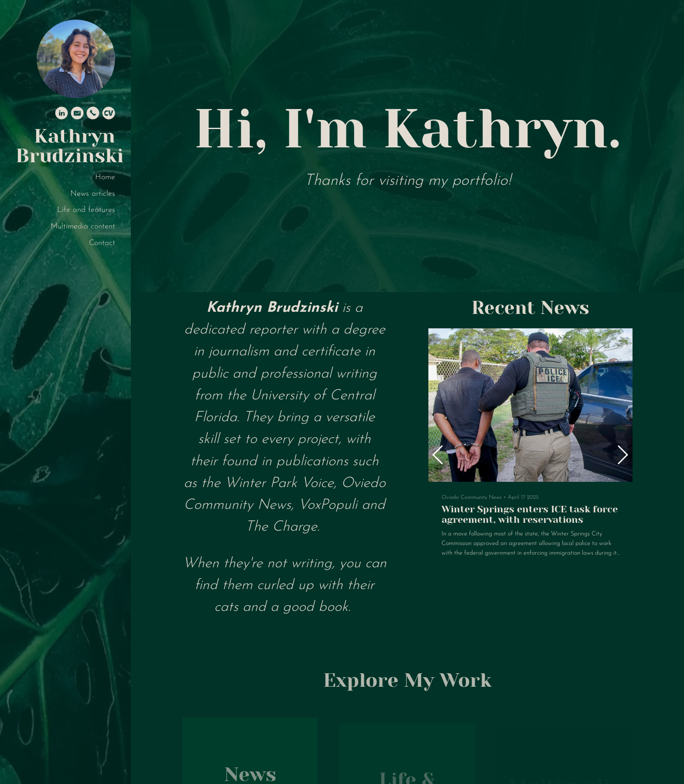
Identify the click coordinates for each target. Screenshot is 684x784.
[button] (622, 455)
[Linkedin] (62, 115)
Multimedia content (83, 227)
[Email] (77, 115)
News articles (93, 194)
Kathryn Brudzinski (65, 146)
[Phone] (93, 115)
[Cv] (109, 115)
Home (105, 177)
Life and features (86, 210)
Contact (102, 243)
